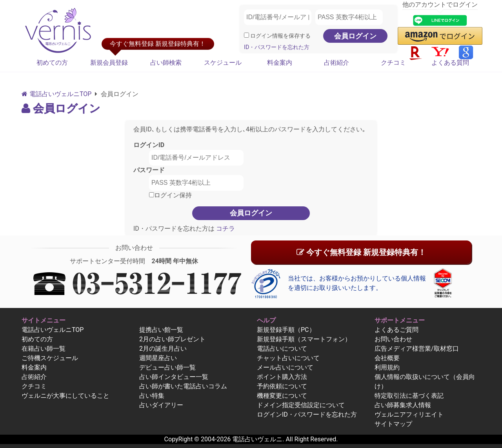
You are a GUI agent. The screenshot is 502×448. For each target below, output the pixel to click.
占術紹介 (336, 63)
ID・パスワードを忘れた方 (277, 47)
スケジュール (223, 63)
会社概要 (387, 358)
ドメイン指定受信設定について (301, 405)
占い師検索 (166, 63)
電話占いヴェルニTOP (53, 330)
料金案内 (280, 63)
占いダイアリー (161, 405)
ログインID (149, 145)
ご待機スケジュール (50, 358)
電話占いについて (282, 349)
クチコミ (393, 63)
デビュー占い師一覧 (167, 367)
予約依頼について (282, 386)
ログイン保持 (170, 195)
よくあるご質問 (397, 330)
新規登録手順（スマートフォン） (304, 339)
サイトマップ (393, 424)
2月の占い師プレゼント (172, 339)
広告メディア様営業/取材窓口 (417, 349)
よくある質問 (450, 63)
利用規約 (387, 367)
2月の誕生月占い (163, 349)
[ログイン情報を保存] (246, 35)
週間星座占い (158, 358)
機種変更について (282, 396)
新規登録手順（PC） (286, 330)
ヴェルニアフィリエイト (409, 414)
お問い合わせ (393, 339)
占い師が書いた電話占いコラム (183, 386)
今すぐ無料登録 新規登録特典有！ (361, 252)
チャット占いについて (288, 358)
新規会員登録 (109, 63)
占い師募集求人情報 (403, 405)
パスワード (149, 170)
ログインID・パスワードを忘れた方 (307, 414)
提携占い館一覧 (161, 330)
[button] (440, 36)
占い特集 (152, 396)
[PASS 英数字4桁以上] (349, 17)
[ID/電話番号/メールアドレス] (278, 17)
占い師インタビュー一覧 (174, 377)
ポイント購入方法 (282, 377)
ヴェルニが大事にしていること (65, 396)
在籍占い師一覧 (44, 349)
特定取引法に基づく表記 (409, 396)
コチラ (225, 229)
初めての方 (52, 63)
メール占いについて (285, 367)
